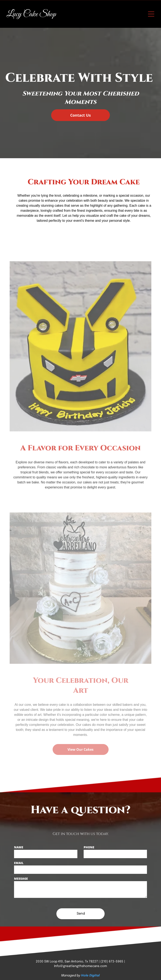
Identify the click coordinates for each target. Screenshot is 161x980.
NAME (19, 847)
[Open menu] (151, 14)
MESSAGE (21, 879)
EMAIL (19, 863)
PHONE (89, 847)
